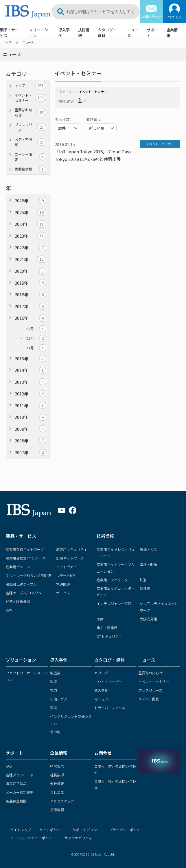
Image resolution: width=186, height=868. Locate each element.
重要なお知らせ (31, 112)
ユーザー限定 (31, 157)
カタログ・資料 (107, 33)
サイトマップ (21, 830)
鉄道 (143, 580)
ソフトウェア (67, 567)
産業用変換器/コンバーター (27, 558)
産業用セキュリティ (72, 549)
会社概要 (57, 783)
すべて (31, 86)
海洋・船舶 (148, 564)
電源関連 (63, 584)
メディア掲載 (31, 142)
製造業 (145, 588)
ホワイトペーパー (108, 681)
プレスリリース (31, 127)
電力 (54, 690)
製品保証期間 (16, 801)
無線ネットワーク (70, 558)
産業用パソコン (18, 567)
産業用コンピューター (114, 580)
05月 (36, 338)
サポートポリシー (86, 830)
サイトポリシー (52, 830)
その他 (55, 732)
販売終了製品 (16, 783)
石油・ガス (148, 549)
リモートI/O (66, 575)
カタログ (101, 673)
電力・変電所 (107, 628)
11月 (36, 348)
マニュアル (103, 699)
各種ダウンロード (20, 775)
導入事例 (64, 33)
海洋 (54, 708)
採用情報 (57, 810)
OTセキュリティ (109, 636)
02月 (36, 329)
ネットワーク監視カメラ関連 (28, 575)
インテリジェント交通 (114, 603)
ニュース (133, 33)
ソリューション (39, 33)
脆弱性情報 (31, 169)
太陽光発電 (148, 619)
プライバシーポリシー (126, 830)
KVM (9, 610)
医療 (100, 619)
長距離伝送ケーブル (21, 584)
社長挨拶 (57, 775)
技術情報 (84, 33)
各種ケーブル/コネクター (25, 593)
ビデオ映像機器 (18, 601)
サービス (63, 593)
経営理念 (57, 766)
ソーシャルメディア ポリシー (33, 838)
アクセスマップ (62, 801)
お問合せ (103, 753)
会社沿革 (57, 792)
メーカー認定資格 (20, 792)
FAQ (9, 766)
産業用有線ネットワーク (25, 549)
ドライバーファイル (110, 708)
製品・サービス (9, 33)
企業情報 (172, 33)
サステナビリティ (78, 838)
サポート (152, 33)
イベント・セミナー (31, 98)
